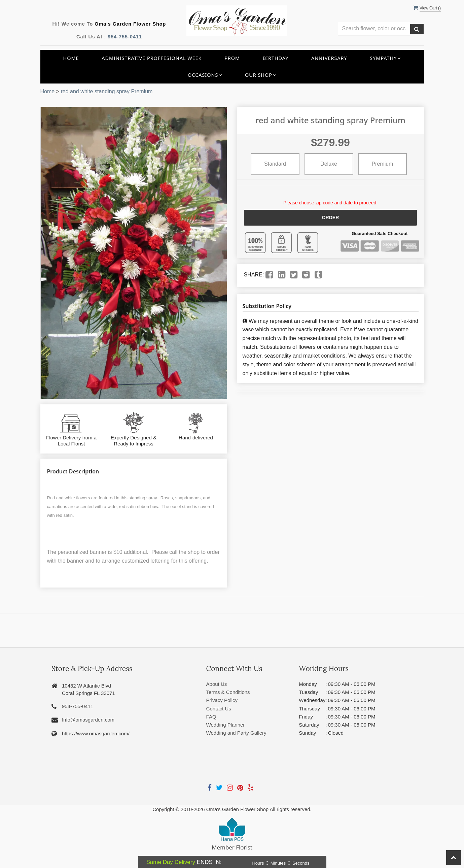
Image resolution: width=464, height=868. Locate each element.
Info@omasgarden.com (88, 720)
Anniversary (329, 58)
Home (71, 58)
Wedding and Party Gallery (236, 733)
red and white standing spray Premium (106, 91)
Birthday (276, 58)
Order (331, 218)
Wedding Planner (226, 725)
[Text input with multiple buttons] (374, 29)
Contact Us (219, 709)
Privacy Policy (222, 700)
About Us (217, 684)
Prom (232, 58)
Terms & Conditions (228, 692)
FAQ (211, 717)
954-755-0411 (125, 37)
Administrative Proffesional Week (152, 58)
